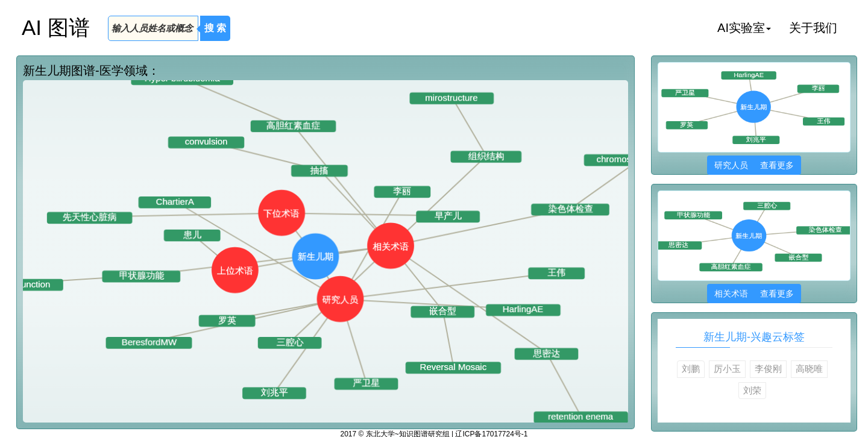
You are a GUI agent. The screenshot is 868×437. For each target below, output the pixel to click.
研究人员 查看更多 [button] (754, 165)
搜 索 (215, 28)
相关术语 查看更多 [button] (754, 294)
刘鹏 (691, 369)
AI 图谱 (56, 27)
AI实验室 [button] (744, 28)
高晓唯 (809, 369)
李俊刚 (768, 369)
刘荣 (752, 390)
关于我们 (813, 28)
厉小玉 (727, 369)
